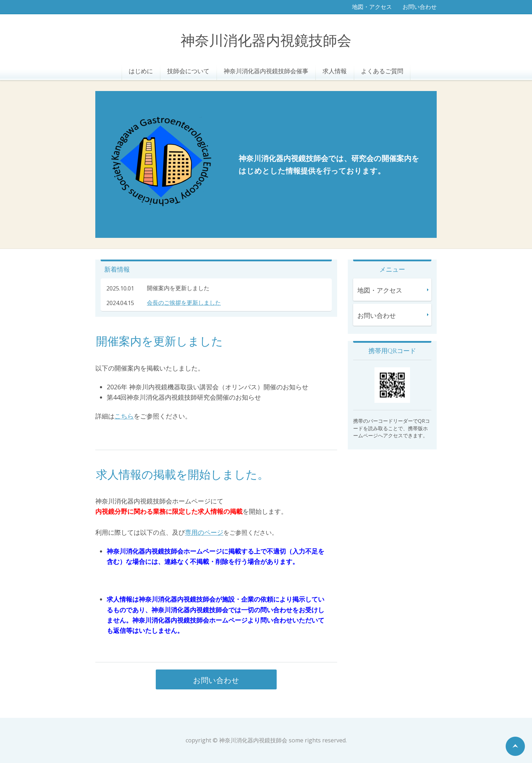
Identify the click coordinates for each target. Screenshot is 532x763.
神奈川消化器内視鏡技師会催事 (266, 71)
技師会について (188, 71)
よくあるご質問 (382, 71)
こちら (124, 416)
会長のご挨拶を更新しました (184, 303)
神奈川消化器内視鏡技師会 (266, 41)
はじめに (141, 71)
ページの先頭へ (515, 746)
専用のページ (204, 532)
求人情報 (335, 71)
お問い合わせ (420, 7)
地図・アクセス (372, 7)
